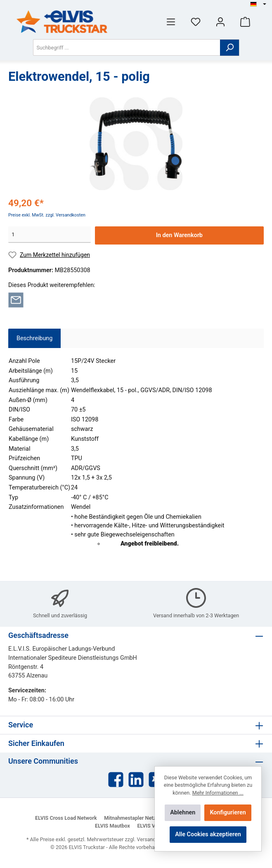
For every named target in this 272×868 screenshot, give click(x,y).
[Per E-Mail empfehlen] (16, 300)
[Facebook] (116, 780)
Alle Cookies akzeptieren (208, 834)
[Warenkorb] (245, 22)
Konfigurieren (228, 813)
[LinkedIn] (136, 780)
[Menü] (171, 22)
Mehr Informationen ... (218, 793)
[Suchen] (230, 48)
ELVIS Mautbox (112, 826)
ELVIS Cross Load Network (66, 818)
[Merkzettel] (196, 22)
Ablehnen (183, 813)
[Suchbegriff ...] (127, 47)
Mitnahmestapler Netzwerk (136, 818)
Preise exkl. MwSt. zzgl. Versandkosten (47, 215)
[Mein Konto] (220, 22)
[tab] (34, 339)
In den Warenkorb (179, 235)
